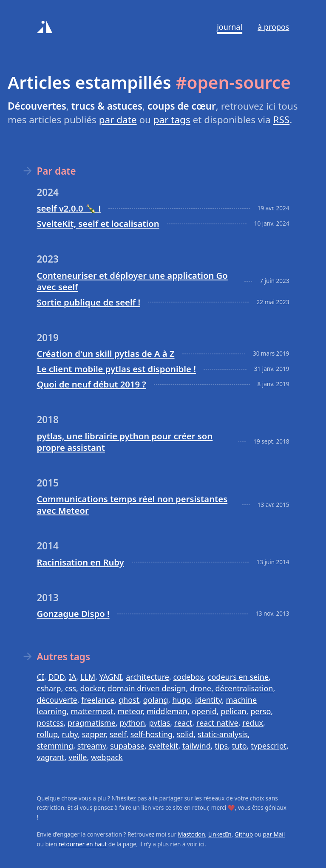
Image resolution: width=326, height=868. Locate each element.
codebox (188, 677)
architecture (147, 677)
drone (201, 688)
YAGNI (111, 677)
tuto (240, 746)
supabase (127, 746)
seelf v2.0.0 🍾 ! (69, 208)
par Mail (274, 834)
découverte (57, 700)
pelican (233, 711)
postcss (50, 723)
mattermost (92, 711)
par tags (172, 120)
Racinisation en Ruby (81, 562)
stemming (55, 746)
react (183, 723)
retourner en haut (83, 844)
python (133, 723)
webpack (107, 757)
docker (92, 688)
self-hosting (152, 734)
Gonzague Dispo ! (73, 614)
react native (217, 723)
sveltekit (163, 746)
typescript (269, 746)
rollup (47, 734)
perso (261, 711)
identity (208, 700)
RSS (281, 120)
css (71, 688)
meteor (130, 711)
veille (78, 757)
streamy (92, 746)
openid (204, 711)
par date (118, 120)
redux (253, 723)
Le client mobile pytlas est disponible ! (116, 369)
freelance (98, 700)
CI (41, 677)
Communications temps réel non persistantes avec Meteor (132, 505)
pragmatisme (92, 723)
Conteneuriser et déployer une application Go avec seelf (132, 281)
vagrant (51, 757)
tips (221, 746)
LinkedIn (220, 834)
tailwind (197, 746)
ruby (70, 734)
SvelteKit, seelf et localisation (98, 223)
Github (244, 834)
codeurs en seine (238, 677)
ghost (129, 700)
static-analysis (223, 734)
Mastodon (191, 834)
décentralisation (244, 688)
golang (156, 700)
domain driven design (147, 688)
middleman (167, 711)
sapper (94, 734)
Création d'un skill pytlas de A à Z (106, 353)
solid (185, 734)
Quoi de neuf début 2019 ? (92, 384)
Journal (230, 27)
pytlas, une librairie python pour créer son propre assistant (125, 442)
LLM (88, 677)
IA (73, 677)
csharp (49, 688)
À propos (273, 27)
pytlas (160, 723)
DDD (57, 677)
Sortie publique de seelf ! (89, 302)
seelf (118, 734)
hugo (181, 700)
